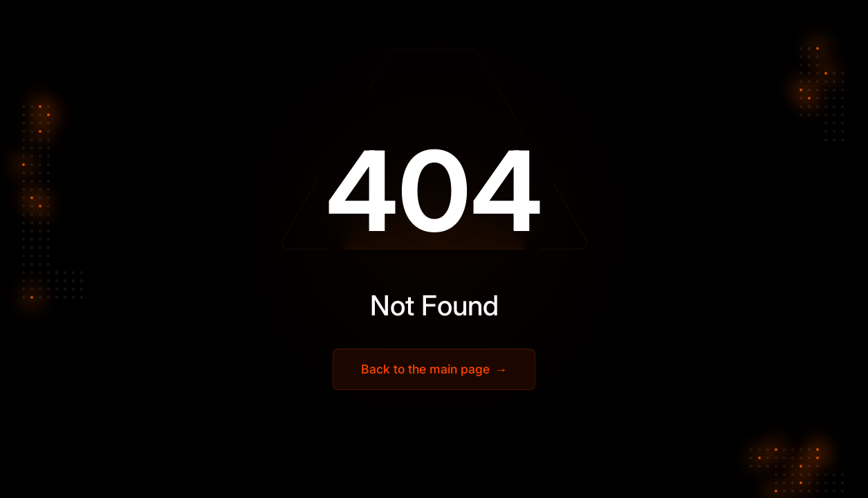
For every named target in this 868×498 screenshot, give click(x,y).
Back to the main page (434, 369)
